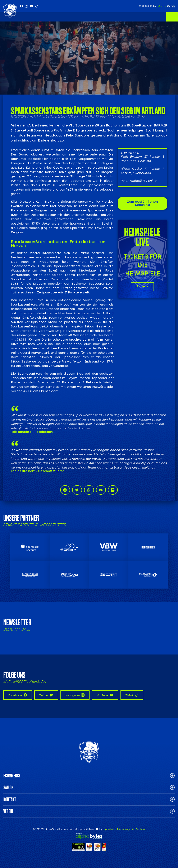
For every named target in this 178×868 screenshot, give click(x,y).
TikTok (132, 695)
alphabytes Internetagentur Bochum (124, 829)
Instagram (75, 695)
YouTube (105, 695)
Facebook (18, 695)
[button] (65, 490)
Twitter (46, 695)
